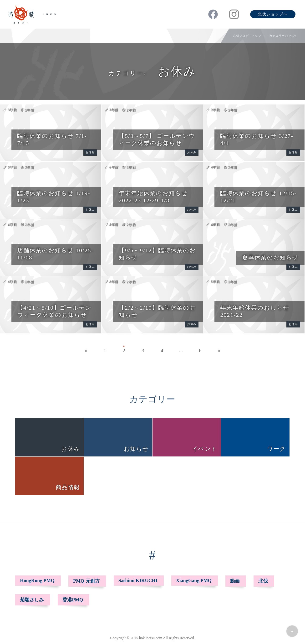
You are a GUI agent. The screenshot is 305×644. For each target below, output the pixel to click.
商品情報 (68, 487)
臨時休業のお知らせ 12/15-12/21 (258, 197)
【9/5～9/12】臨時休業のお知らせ (157, 254)
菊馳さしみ (32, 600)
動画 (235, 581)
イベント (205, 449)
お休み (90, 152)
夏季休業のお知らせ (270, 258)
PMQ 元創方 (86, 581)
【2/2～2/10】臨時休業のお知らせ (157, 311)
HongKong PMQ (37, 580)
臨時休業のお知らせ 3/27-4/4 (257, 139)
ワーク (276, 449)
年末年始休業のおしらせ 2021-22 (255, 311)
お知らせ (136, 449)
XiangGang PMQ (194, 580)
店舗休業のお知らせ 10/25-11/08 (55, 254)
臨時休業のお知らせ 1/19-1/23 (54, 197)
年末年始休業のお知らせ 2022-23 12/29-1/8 (153, 197)
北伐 (263, 581)
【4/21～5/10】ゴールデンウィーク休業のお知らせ (54, 311)
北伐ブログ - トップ (247, 36)
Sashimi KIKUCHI (138, 580)
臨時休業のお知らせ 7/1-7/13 (52, 139)
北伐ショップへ (273, 14)
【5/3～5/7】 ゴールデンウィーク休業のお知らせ (157, 139)
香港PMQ (73, 600)
